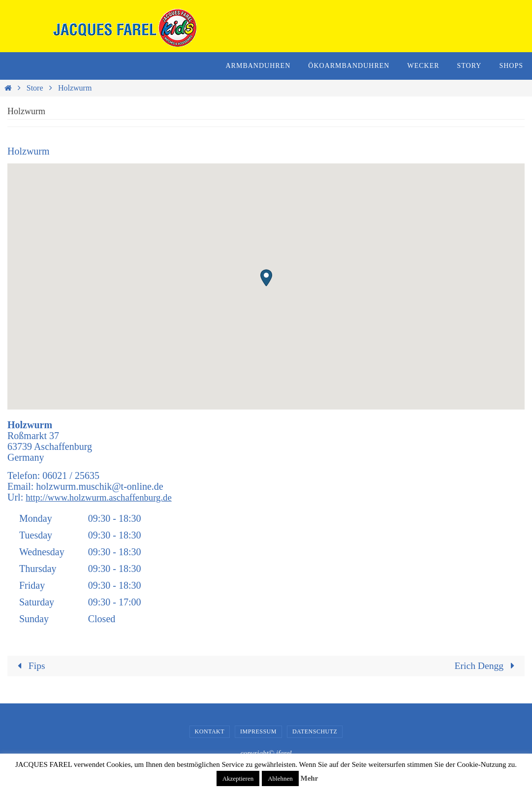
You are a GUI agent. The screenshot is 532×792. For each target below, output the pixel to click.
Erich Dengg (486, 666)
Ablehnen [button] (280, 778)
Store (35, 88)
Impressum (258, 731)
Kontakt (210, 731)
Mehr (310, 778)
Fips (29, 666)
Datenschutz (315, 731)
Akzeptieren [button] (238, 778)
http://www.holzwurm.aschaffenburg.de (104, 497)
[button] (266, 278)
